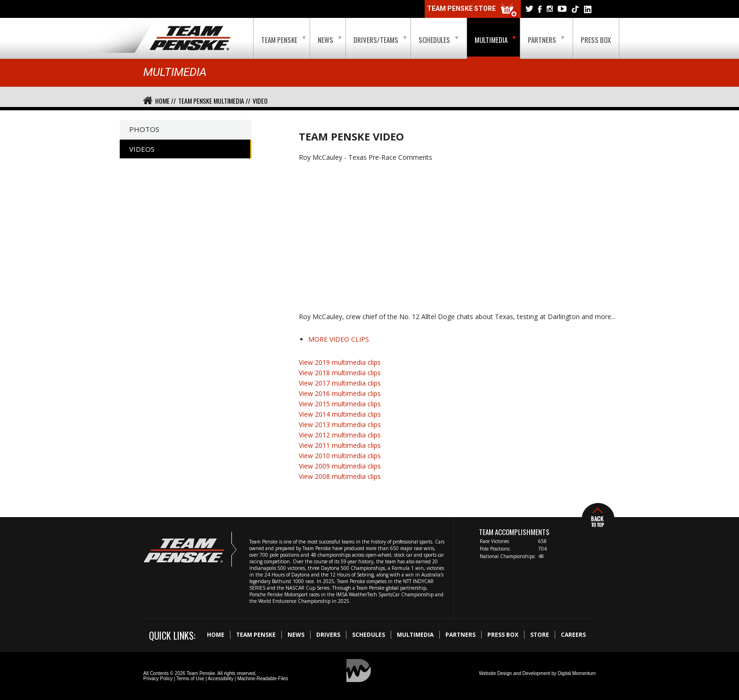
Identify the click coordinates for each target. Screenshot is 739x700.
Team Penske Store (473, 11)
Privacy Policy (158, 679)
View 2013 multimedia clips (340, 424)
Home (216, 635)
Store (540, 635)
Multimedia (495, 40)
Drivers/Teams (380, 40)
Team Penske (283, 40)
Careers (573, 635)
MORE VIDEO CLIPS (339, 339)
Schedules (439, 40)
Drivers (328, 635)
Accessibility (221, 679)
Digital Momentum (577, 673)
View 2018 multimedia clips (340, 373)
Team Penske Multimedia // (214, 101)
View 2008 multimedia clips (340, 476)
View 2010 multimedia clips (340, 456)
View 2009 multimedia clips (340, 466)
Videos (142, 149)
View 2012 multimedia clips (340, 435)
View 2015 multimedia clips (340, 404)
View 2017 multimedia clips (340, 383)
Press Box (596, 40)
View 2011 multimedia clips (340, 445)
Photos (144, 129)
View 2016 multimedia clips (340, 393)
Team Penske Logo (190, 39)
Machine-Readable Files (263, 679)
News (330, 40)
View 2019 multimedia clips (340, 362)
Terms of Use (190, 679)
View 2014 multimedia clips (340, 414)
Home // (165, 101)
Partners (546, 40)
